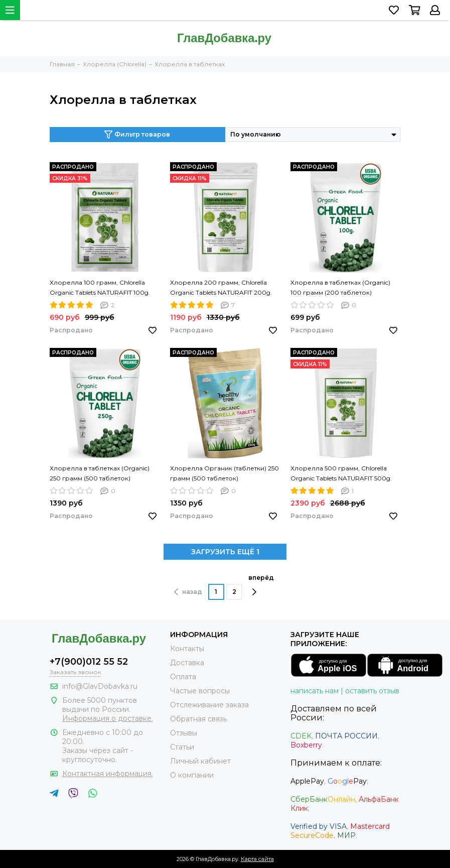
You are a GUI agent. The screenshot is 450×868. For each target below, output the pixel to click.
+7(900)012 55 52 (89, 662)
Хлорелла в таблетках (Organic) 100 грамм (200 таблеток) (340, 287)
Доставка (187, 663)
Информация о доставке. (108, 718)
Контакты (187, 649)
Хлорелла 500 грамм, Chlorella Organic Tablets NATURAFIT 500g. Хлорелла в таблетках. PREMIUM (342, 474)
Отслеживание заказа (209, 705)
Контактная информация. (108, 774)
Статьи (182, 747)
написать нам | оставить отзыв (345, 691)
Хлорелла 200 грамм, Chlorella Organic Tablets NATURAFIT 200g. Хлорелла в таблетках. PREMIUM (222, 288)
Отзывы (184, 733)
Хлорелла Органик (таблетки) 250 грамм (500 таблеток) (224, 473)
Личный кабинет (200, 761)
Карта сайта (257, 859)
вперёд (261, 585)
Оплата (183, 677)
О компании (192, 775)
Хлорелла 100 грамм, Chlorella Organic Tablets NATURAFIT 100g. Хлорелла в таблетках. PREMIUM (101, 288)
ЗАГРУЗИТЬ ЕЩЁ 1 (225, 552)
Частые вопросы (200, 691)
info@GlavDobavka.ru (100, 686)
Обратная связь (198, 719)
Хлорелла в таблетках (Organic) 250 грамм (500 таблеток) (100, 473)
